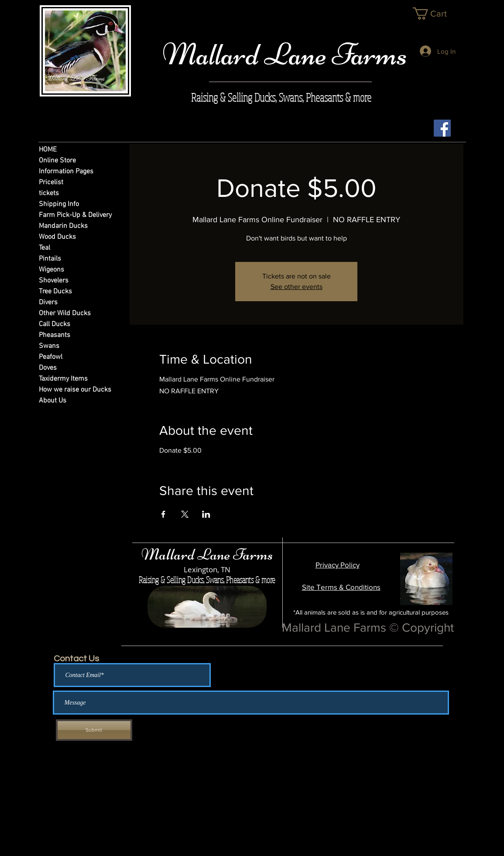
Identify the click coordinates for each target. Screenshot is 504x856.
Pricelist (51, 182)
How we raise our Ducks (71, 390)
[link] (437, 14)
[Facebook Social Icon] (442, 128)
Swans (49, 346)
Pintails (50, 259)
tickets (49, 193)
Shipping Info (59, 204)
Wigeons (51, 270)
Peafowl (51, 357)
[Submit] (94, 730)
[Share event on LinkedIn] (206, 514)
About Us (53, 401)
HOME (48, 150)
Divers (48, 303)
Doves (48, 368)
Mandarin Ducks (63, 226)
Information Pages (66, 172)
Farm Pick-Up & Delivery (71, 215)
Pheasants (55, 335)
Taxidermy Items (63, 379)
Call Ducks (55, 324)
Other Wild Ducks (65, 313)
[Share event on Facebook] (163, 514)
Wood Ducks (57, 237)
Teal (45, 248)
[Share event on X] (185, 514)
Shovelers (54, 281)
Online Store (57, 161)
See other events (297, 287)
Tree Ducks (55, 292)
